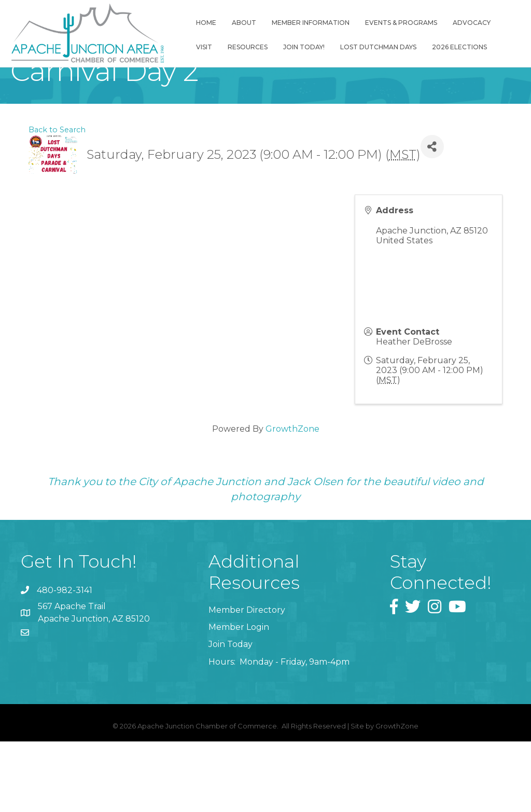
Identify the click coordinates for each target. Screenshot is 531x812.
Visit (208, 47)
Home (210, 23)
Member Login (239, 698)
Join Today (230, 715)
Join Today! (308, 47)
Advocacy (475, 23)
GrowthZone (292, 500)
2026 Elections (463, 47)
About (248, 23)
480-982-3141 (65, 661)
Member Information (314, 23)
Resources (251, 47)
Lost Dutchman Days (382, 47)
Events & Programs (405, 23)
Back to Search (57, 200)
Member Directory (247, 681)
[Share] (432, 218)
